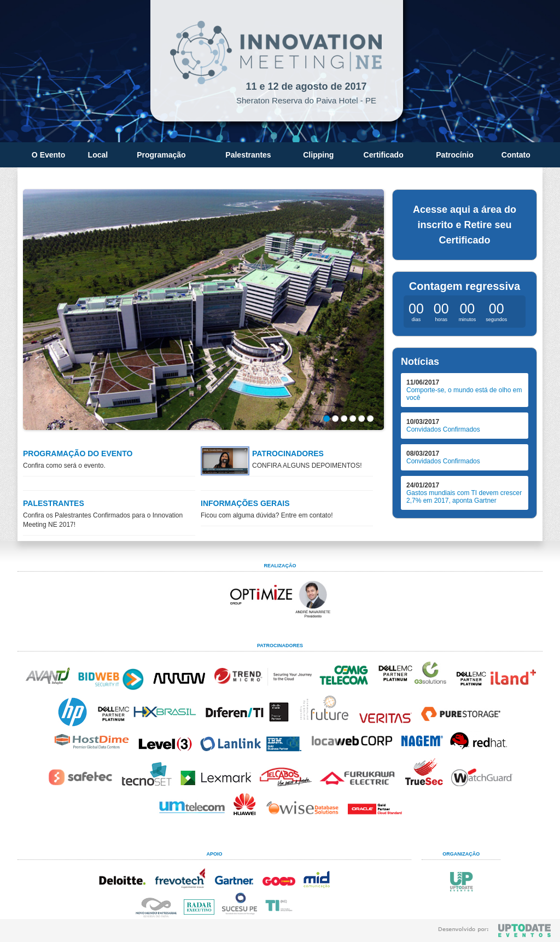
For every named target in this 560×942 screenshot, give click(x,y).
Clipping (318, 155)
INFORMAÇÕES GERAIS (245, 503)
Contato (516, 155)
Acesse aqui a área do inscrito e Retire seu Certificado (465, 225)
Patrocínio (454, 155)
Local (98, 155)
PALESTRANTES (54, 503)
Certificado (384, 155)
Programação (161, 155)
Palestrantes (248, 155)
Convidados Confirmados (443, 429)
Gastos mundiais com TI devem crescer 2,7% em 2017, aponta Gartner (464, 497)
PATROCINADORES (288, 453)
